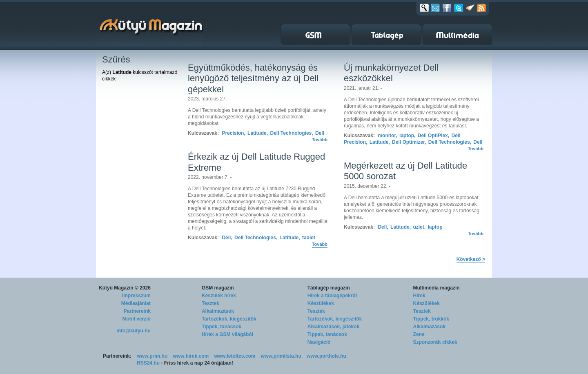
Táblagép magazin (329, 288)
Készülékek (321, 303)
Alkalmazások (218, 311)
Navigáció (319, 342)
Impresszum (136, 296)
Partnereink (137, 311)
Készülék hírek (219, 296)
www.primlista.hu (281, 356)
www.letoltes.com (235, 356)
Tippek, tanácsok (222, 327)
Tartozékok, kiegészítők (229, 319)
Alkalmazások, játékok (333, 327)
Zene (419, 334)
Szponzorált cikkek (435, 342)
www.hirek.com (191, 356)
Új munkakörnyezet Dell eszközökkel (391, 73)
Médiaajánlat (136, 303)
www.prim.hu (152, 356)
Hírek (419, 296)
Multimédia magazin (437, 288)
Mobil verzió (137, 319)
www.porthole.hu (326, 356)
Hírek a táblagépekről (332, 296)
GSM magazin (218, 288)
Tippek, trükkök (431, 319)
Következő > (471, 259)
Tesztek (210, 303)
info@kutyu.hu (134, 331)
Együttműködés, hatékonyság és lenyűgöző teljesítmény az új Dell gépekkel (253, 78)
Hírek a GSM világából (227, 334)
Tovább (320, 140)
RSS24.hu (148, 363)
